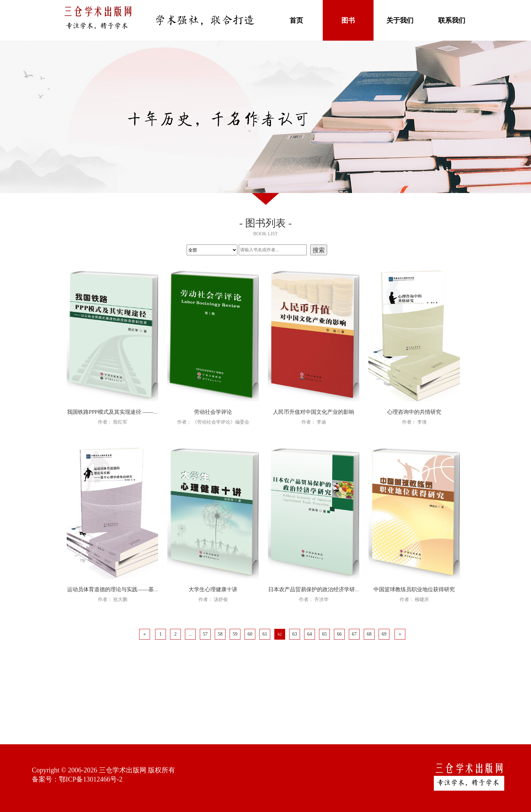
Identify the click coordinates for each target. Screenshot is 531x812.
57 (205, 634)
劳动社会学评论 (213, 412)
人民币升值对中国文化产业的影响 (314, 412)
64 (310, 634)
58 (220, 634)
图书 (348, 20)
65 (324, 634)
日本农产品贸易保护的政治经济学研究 (314, 589)
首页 (296, 20)
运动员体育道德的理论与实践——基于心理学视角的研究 (135, 589)
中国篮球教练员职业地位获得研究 (414, 589)
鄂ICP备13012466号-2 (91, 779)
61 (265, 634)
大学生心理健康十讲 (213, 589)
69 (384, 634)
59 (235, 634)
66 (339, 634)
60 (250, 634)
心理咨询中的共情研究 (414, 412)
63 (295, 634)
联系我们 (452, 20)
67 (354, 634)
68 (369, 634)
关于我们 (400, 20)
